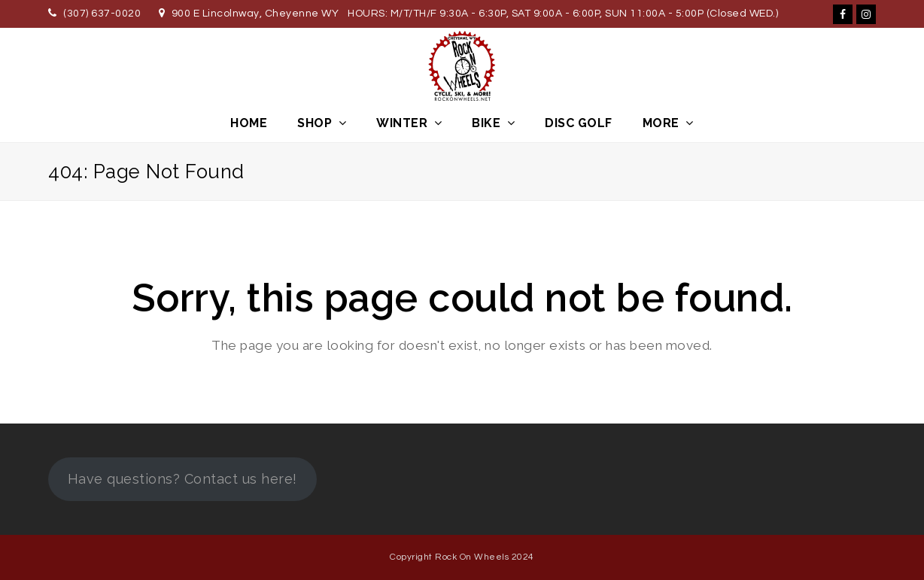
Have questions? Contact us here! (182, 479)
